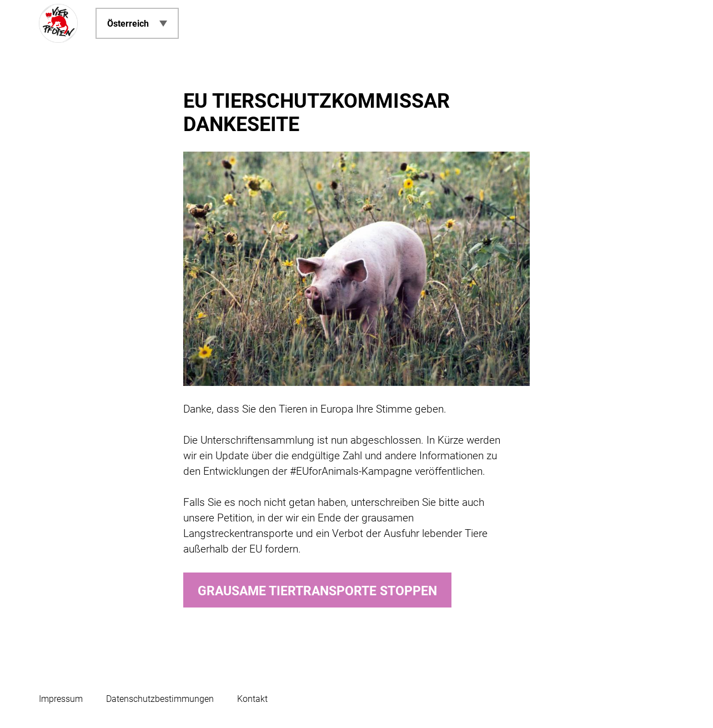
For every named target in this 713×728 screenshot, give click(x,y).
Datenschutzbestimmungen (160, 699)
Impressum (61, 699)
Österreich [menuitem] (128, 24)
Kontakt (252, 699)
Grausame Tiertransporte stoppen (317, 591)
